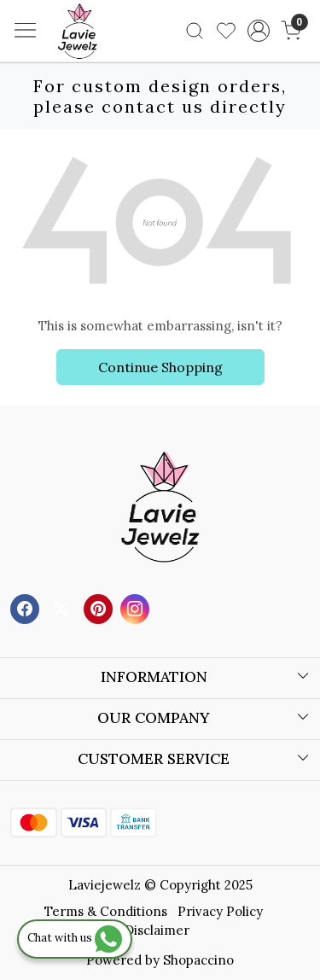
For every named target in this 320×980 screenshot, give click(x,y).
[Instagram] (137, 608)
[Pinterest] (100, 608)
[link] (195, 31)
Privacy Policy (220, 911)
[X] (64, 608)
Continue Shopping (160, 367)
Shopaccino (198, 960)
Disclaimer (157, 930)
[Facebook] (27, 608)
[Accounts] (258, 31)
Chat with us (75, 938)
